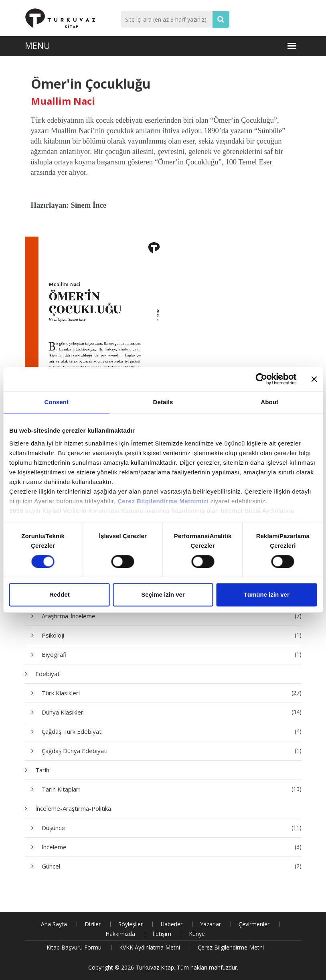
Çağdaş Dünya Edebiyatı (172, 751)
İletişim (162, 934)
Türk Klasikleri (172, 693)
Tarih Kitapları (172, 789)
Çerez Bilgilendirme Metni (231, 947)
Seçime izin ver (163, 595)
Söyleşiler (131, 924)
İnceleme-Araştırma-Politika (73, 808)
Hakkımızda (120, 934)
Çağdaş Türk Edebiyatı (172, 731)
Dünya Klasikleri (172, 712)
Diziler (93, 924)
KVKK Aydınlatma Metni (150, 947)
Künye (197, 934)
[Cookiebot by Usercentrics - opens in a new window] (261, 379)
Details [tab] (163, 402)
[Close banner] (314, 379)
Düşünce (172, 828)
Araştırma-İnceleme (172, 616)
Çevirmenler (254, 924)
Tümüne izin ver (267, 595)
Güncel (172, 866)
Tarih (42, 770)
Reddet (60, 595)
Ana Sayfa (54, 924)
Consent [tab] (56, 402)
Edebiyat (48, 674)
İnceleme (172, 847)
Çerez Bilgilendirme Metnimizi (163, 501)
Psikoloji (172, 635)
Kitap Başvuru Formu (74, 947)
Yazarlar (211, 924)
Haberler (171, 924)
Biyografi (172, 654)
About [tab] (269, 402)
